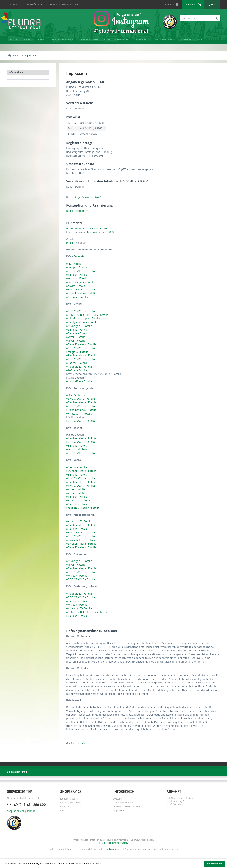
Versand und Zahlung (71, 803)
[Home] (13, 39)
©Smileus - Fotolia (77, 275)
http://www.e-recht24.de (88, 197)
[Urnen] (26, 39)
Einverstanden (215, 864)
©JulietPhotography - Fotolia (83, 318)
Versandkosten (108, 849)
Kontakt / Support (69, 799)
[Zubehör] (186, 39)
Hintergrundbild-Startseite (82, 228)
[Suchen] (216, 18)
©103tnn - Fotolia (77, 370)
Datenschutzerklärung (124, 803)
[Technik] (41, 39)
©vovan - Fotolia (76, 337)
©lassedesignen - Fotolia (81, 282)
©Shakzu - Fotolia (77, 363)
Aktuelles (118, 799)
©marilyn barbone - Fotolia (82, 322)
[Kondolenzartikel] (163, 39)
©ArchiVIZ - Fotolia (77, 297)
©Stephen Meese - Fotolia (81, 355)
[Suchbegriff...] (200, 18)
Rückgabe (65, 806)
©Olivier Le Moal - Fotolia (81, 540)
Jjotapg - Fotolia (77, 267)
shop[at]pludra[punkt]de (21, 811)
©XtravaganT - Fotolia (79, 326)
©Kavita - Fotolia (76, 286)
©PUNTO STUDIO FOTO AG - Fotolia (87, 315)
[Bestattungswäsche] (116, 39)
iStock (70, 243)
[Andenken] (140, 39)
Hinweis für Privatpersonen (64, 4)
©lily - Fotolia (74, 264)
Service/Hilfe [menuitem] (33, 3)
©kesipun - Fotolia (77, 278)
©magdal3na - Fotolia (79, 367)
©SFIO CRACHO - (76, 271)
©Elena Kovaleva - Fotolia (81, 293)
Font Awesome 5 (97, 232)
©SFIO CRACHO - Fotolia (81, 289)
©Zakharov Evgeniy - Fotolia (83, 508)
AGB (62, 810)
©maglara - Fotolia (77, 352)
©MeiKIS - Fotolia (76, 395)
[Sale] (199, 39)
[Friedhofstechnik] (62, 39)
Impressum (119, 810)
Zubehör (79, 256)
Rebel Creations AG (78, 211)
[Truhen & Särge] (88, 39)
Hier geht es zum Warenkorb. (113, 843)
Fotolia (91, 271)
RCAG (104, 228)
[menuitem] (171, 4)
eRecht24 (81, 743)
